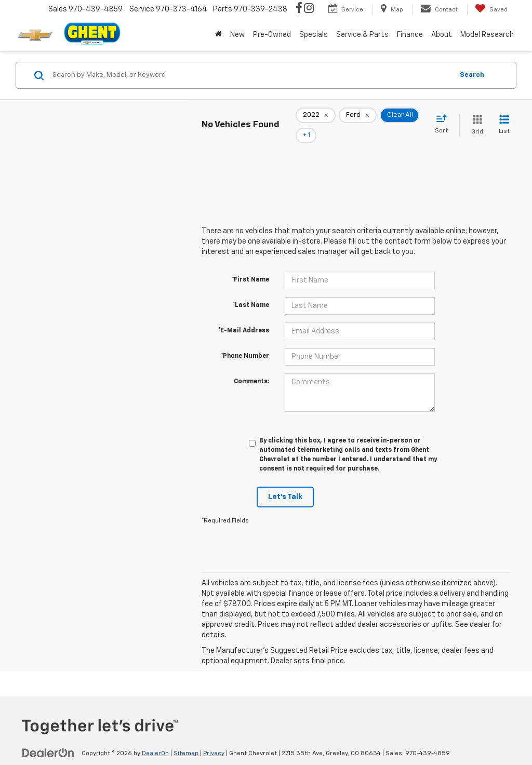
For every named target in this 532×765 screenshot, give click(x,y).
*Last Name (251, 291)
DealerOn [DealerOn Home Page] (155, 739)
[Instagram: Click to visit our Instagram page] (309, 9)
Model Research (487, 35)
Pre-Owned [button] (272, 35)
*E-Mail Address (244, 316)
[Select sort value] (444, 117)
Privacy (214, 739)
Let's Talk (285, 482)
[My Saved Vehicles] (491, 9)
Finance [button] (410, 35)
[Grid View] (475, 118)
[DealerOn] (48, 739)
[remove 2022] (316, 118)
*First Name (250, 265)
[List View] (504, 118)
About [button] (442, 35)
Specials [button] (314, 35)
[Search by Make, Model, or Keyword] (251, 75)
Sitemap (186, 739)
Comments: (251, 367)
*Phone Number (245, 342)
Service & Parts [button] (362, 35)
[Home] (218, 35)
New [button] (237, 35)
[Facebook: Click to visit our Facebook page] (299, 9)
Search (472, 75)
